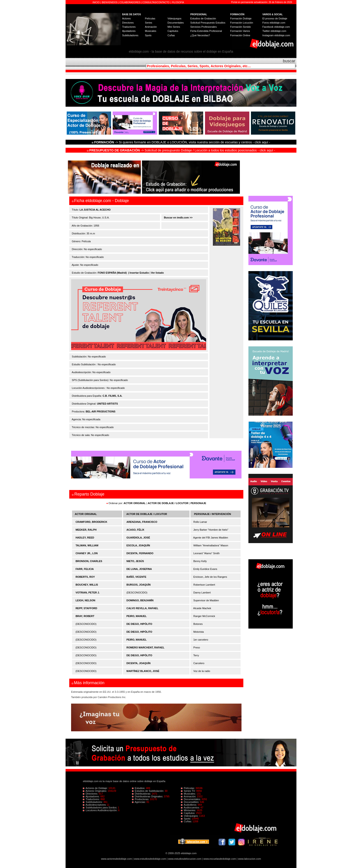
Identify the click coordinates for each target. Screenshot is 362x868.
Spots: (186, 819)
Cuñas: (187, 821)
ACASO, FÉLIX (135, 530)
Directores (128, 23)
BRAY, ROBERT (85, 616)
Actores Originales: (95, 791)
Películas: (188, 788)
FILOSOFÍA (178, 2)
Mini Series (174, 27)
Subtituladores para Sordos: (100, 808)
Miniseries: (189, 810)
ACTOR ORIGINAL (135, 503)
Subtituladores (130, 35)
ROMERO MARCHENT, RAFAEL (145, 647)
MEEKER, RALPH (86, 530)
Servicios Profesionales (203, 27)
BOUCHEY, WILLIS (87, 585)
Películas (150, 18)
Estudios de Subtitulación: (148, 791)
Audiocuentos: (191, 808)
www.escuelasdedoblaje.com (220, 859)
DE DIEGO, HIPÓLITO (139, 624)
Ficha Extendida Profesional (206, 31)
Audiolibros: (189, 805)
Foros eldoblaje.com (274, 23)
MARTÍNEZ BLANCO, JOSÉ (143, 671)
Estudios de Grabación (203, 18)
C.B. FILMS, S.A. (112, 396)
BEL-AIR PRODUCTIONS (101, 411)
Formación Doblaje (241, 18)
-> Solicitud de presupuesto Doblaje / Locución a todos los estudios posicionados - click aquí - (181, 150)
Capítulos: (189, 813)
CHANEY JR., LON (87, 553)
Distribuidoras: (142, 794)
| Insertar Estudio (139, 273)
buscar (289, 61)
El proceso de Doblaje (275, 18)
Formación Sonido (240, 27)
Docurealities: (190, 802)
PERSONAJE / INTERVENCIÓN (213, 514)
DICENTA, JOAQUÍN (139, 663)
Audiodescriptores (95, 805)
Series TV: (189, 791)
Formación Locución (242, 23)
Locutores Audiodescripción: (101, 810)
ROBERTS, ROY (85, 577)
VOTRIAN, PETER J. (88, 593)
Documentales (175, 23)
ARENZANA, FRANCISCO (142, 522)
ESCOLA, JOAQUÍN (138, 545)
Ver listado (157, 273)
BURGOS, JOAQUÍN (139, 585)
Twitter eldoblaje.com (274, 31)
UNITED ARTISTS (107, 404)
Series (149, 23)
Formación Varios (240, 31)
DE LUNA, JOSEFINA (139, 569)
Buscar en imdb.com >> (178, 218)
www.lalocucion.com (249, 859)
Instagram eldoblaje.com (276, 35)
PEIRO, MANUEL (137, 616)
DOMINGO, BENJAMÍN (140, 600)
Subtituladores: (93, 802)
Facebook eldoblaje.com (276, 27)
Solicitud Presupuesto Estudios (208, 23)
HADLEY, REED (85, 538)
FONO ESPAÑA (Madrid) (112, 273)
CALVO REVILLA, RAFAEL (142, 608)
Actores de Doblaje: (96, 788)
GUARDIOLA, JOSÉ (138, 538)
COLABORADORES (130, 2)
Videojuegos (174, 18)
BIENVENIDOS (110, 2)
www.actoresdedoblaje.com (117, 859)
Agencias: (139, 802)
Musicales (151, 31)
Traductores (129, 27)
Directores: (91, 794)
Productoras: (141, 799)
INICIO (96, 2)
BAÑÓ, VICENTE (136, 577)
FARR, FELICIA (85, 569)
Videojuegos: (190, 816)
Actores (126, 18)
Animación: (189, 796)
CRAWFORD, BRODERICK (91, 522)
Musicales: (189, 794)
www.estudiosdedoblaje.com (150, 859)
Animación (151, 27)
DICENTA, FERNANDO (140, 553)
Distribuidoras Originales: (148, 796)
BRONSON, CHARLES (89, 561)
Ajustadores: (92, 796)
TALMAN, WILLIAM (87, 545)
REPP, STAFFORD (86, 608)
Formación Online (240, 35)
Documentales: (191, 799)
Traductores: (92, 799)
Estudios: (139, 788)
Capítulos (173, 31)
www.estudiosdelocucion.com (185, 859)
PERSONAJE (198, 503)
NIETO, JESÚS (135, 561)
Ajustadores (129, 31)
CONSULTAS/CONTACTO (156, 2)
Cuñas (171, 35)
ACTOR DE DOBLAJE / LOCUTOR (168, 503)
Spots (148, 35)
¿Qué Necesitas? (200, 35)
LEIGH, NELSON (85, 600)
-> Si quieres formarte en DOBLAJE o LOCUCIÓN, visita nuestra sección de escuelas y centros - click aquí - (182, 142)
